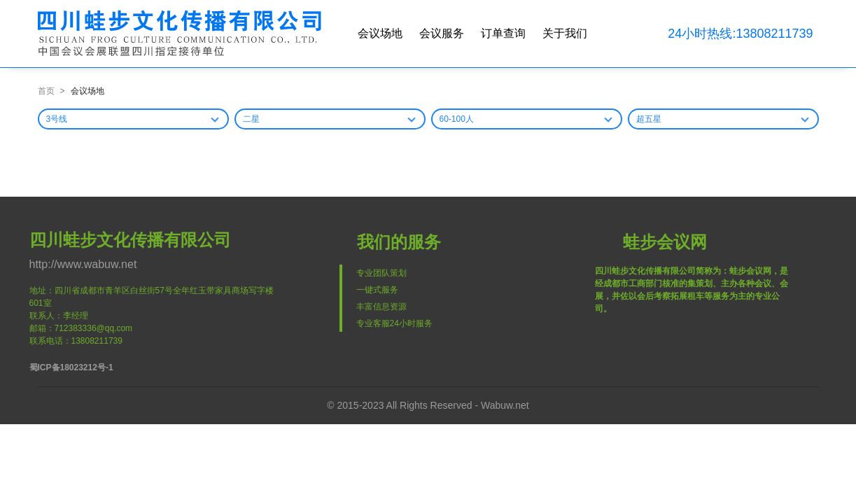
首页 (46, 91)
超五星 (649, 119)
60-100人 (457, 119)
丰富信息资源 (381, 307)
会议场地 (380, 33)
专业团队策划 (381, 273)
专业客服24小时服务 (394, 323)
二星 (251, 119)
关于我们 (565, 33)
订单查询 (503, 33)
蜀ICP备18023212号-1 (71, 367)
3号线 (57, 119)
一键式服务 (377, 290)
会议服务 (442, 33)
